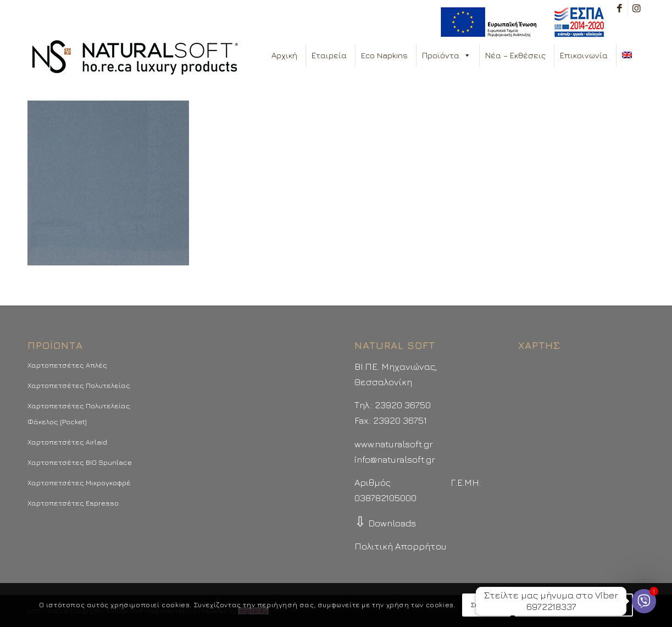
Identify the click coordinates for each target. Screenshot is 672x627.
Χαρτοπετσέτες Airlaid (67, 442)
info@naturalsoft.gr (395, 459)
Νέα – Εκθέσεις (515, 55)
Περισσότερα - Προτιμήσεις (574, 605)
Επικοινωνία (584, 55)
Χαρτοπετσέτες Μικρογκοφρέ (79, 482)
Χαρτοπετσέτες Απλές (67, 365)
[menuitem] (520, 22)
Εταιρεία (329, 55)
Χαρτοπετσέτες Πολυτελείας (79, 385)
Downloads (385, 523)
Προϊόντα (446, 56)
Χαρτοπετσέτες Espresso (73, 503)
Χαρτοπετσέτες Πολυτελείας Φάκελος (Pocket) (79, 413)
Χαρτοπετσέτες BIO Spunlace (80, 462)
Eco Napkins (384, 55)
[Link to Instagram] (636, 8)
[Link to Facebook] (620, 8)
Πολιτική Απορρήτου (400, 546)
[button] (467, 56)
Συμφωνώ (487, 605)
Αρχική (284, 55)
